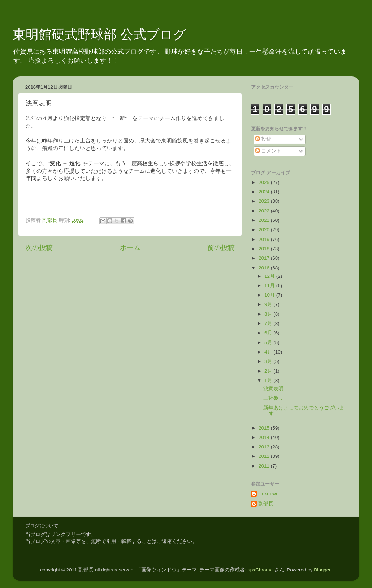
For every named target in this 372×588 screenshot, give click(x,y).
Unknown (268, 494)
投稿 (263, 139)
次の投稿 (39, 248)
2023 (265, 201)
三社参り (273, 398)
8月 (269, 314)
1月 (269, 380)
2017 (265, 258)
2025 (265, 182)
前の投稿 (221, 248)
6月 (269, 333)
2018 (265, 249)
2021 (265, 220)
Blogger (322, 570)
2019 (265, 239)
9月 (269, 304)
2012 (265, 456)
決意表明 (273, 389)
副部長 (266, 504)
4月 (269, 352)
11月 (270, 286)
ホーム (130, 248)
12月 (270, 276)
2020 (265, 230)
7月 (269, 323)
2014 (265, 437)
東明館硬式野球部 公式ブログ (100, 34)
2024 (265, 192)
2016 (265, 268)
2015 (265, 428)
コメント (268, 151)
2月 (269, 371)
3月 (269, 361)
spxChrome (260, 570)
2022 (265, 211)
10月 (270, 295)
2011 (265, 466)
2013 (265, 447)
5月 (269, 343)
